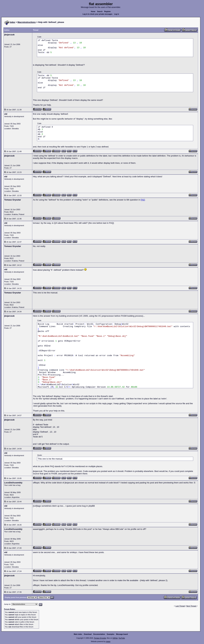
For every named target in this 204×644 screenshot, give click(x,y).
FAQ (143, 200)
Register (107, 12)
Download (88, 634)
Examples (111, 634)
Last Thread (180, 606)
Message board (122, 634)
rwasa (108, 642)
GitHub (115, 638)
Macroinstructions (27, 22)
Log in (117, 14)
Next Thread (191, 606)
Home (93, 12)
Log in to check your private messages (97, 14)
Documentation (99, 634)
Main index (78, 634)
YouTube (122, 638)
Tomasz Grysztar (100, 638)
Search (100, 12)
